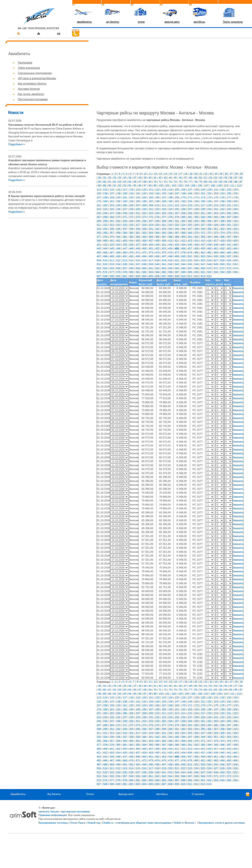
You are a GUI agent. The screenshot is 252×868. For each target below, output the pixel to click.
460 (209, 248)
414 (196, 241)
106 (200, 186)
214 (183, 205)
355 (99, 233)
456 (183, 248)
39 (145, 178)
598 (105, 276)
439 (216, 245)
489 (112, 256)
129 (203, 190)
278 (170, 217)
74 (175, 182)
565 (177, 268)
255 (164, 213)
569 (203, 268)
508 (235, 256)
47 (185, 178)
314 (118, 225)
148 (183, 193)
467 (112, 253)
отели (141, 22)
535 (125, 264)
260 (196, 213)
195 (203, 201)
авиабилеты (84, 22)
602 (131, 276)
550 (222, 264)
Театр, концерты (233, 22)
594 (222, 272)
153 (216, 193)
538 (144, 264)
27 (231, 174)
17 (181, 174)
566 (183, 268)
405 (138, 241)
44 (170, 178)
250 (131, 213)
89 (104, 186)
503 (203, 256)
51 (206, 178)
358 (118, 233)
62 (115, 182)
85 (231, 182)
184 (131, 201)
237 (190, 209)
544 (183, 264)
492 (131, 256)
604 (144, 276)
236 (183, 209)
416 (209, 241)
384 (144, 237)
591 (203, 272)
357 (112, 233)
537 (138, 264)
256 (170, 213)
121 (151, 190)
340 (144, 229)
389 (177, 237)
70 (155, 182)
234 (170, 209)
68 (145, 182)
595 (229, 272)
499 (177, 256)
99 (155, 186)
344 (170, 229)
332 (235, 225)
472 (144, 253)
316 (131, 225)
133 (229, 190)
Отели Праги (77, 823)
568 (196, 268)
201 (99, 205)
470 (131, 253)
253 (151, 213)
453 (164, 248)
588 (183, 272)
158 (105, 197)
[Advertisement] (48, 255)
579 (125, 272)
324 (183, 225)
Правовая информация (53, 815)
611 (190, 276)
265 (229, 213)
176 (222, 197)
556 (118, 268)
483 (216, 253)
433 (177, 245)
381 (125, 237)
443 (99, 248)
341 (151, 229)
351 (216, 229)
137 (112, 193)
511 (112, 260)
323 (177, 225)
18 (186, 174)
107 (206, 186)
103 (180, 186)
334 (105, 229)
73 (170, 182)
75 (180, 182)
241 (216, 209)
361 (138, 233)
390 (183, 237)
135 (99, 193)
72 (165, 182)
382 (131, 237)
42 (160, 178)
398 (235, 237)
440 (222, 245)
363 (151, 233)
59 (99, 182)
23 (211, 174)
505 (216, 256)
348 (196, 229)
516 (144, 260)
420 (235, 241)
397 (229, 237)
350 (209, 229)
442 (235, 245)
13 (160, 174)
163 (138, 197)
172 (196, 197)
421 (99, 245)
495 (151, 256)
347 (190, 229)
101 (167, 186)
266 (235, 213)
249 (125, 213)
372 (209, 233)
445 (112, 248)
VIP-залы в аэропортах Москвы (37, 78)
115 (112, 190)
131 (216, 190)
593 (216, 272)
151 (203, 193)
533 (112, 264)
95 (135, 186)
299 (164, 221)
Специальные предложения (35, 73)
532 (105, 264)
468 (118, 253)
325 (190, 225)
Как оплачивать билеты (32, 83)
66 (135, 182)
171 (190, 197)
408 (157, 241)
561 (151, 268)
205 (125, 205)
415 (203, 241)
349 (203, 229)
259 (190, 213)
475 (164, 253)
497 (164, 256)
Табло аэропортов (29, 68)
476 (170, 253)
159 (112, 197)
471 (138, 253)
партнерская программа (75, 811)
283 (203, 217)
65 (130, 182)
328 (209, 225)
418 (222, 241)
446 (118, 248)
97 (145, 186)
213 (177, 205)
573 (229, 268)
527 (216, 260)
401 (112, 241)
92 (120, 186)
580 (131, 272)
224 (105, 209)
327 (203, 225)
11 (150, 174)
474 (157, 253)
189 (164, 201)
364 (157, 233)
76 (185, 182)
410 (170, 241)
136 (105, 193)
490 (118, 256)
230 (144, 209)
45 (175, 178)
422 (105, 245)
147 (177, 193)
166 (157, 197)
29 (241, 174)
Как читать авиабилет (31, 94)
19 (191, 174)
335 (112, 229)
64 (125, 182)
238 (196, 209)
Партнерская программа (33, 99)
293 (125, 221)
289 (99, 221)
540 (157, 264)
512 (118, 260)
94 (130, 186)
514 (131, 260)
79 (201, 182)
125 (177, 190)
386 (157, 237)
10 (145, 174)
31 (104, 178)
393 (203, 237)
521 (177, 260)
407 (151, 241)
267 (99, 217)
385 (151, 237)
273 (138, 217)
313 (112, 225)
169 (177, 197)
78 (195, 182)
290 (105, 221)
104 (187, 186)
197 (216, 201)
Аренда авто (126, 794)
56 (231, 178)
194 (196, 201)
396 (222, 237)
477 (177, 253)
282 (196, 217)
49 (195, 178)
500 (183, 256)
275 (151, 217)
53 (216, 178)
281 (190, 217)
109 (219, 186)
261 (203, 213)
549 (216, 264)
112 (239, 186)
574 (235, 268)
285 (216, 217)
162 (131, 197)
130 (209, 190)
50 (201, 178)
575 (99, 272)
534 (118, 264)
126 (183, 190)
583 (151, 272)
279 (177, 217)
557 (125, 268)
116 (118, 190)
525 (203, 260)
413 (190, 241)
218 (209, 205)
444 (105, 248)
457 (190, 248)
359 (125, 233)
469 (125, 253)
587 (177, 272)
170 (183, 197)
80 (206, 182)
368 (183, 233)
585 (164, 272)
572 (222, 268)
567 (190, 268)
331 (229, 225)
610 (183, 276)
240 (209, 209)
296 (144, 221)
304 (196, 221)
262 (209, 213)
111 (232, 186)
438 (209, 245)
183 (125, 201)
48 (190, 178)
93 (125, 186)
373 (216, 233)
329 (216, 225)
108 (213, 186)
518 (157, 260)
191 (177, 201)
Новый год (94, 823)
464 (235, 248)
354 (235, 229)
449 (138, 248)
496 (157, 256)
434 (183, 245)
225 (112, 209)
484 (222, 253)
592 (209, 272)
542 (170, 264)
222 (235, 205)
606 (157, 276)
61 (109, 182)
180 (105, 201)
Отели (90, 794)
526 (209, 260)
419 (229, 241)
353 (229, 229)
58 (241, 178)
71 (160, 182)
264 (222, 213)
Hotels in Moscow (184, 823)
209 (151, 205)
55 (226, 178)
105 (193, 186)
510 (105, 260)
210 (157, 205)
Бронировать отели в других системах (222, 823)
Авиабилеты (18, 794)
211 (164, 205)
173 (203, 197)
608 (170, 276)
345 (177, 229)
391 (190, 237)
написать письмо (49, 811)
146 (170, 193)
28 (236, 174)
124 (170, 190)
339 (138, 229)
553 (99, 268)
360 (131, 233)
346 (183, 229)
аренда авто (172, 22)
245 (99, 213)
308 (222, 221)
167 (164, 197)
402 (118, 241)
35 (125, 178)
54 (221, 178)
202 (105, 205)
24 (216, 174)
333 (99, 229)
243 (229, 209)
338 (131, 229)
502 (196, 256)
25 (221, 174)
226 (118, 209)
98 (150, 186)
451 (151, 248)
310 (235, 221)
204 (118, 205)
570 (209, 268)
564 (170, 268)
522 (183, 260)
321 (164, 225)
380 (118, 237)
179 (99, 201)
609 (177, 276)
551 (229, 264)
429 (151, 245)
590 (196, 272)
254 (157, 213)
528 (222, 260)
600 (118, 276)
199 (229, 201)
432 (170, 245)
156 (235, 193)
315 (125, 225)
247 (112, 213)
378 (105, 237)
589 (190, 272)
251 (138, 213)
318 (144, 225)
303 (190, 221)
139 (125, 193)
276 (157, 217)
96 (140, 186)
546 (196, 264)
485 (229, 253)
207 (138, 205)
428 (144, 245)
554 (105, 268)
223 (99, 209)
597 (99, 276)
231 (151, 209)
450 (144, 248)
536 (131, 264)
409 (164, 241)
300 (170, 221)
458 (196, 248)
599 (112, 276)
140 (131, 193)
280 (183, 217)
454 (170, 248)
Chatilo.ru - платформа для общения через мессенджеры (137, 823)
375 (229, 233)
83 (221, 182)
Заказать (238, 288)
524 (196, 260)
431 (164, 245)
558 (131, 268)
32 (109, 178)
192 (183, 201)
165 (151, 197)
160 (118, 197)
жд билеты (113, 22)
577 (112, 272)
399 (99, 241)
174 (209, 197)
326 (196, 225)
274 (144, 217)
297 (151, 221)
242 (222, 209)
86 (236, 182)
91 (115, 186)
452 (157, 248)
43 (165, 178)
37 (135, 178)
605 (151, 276)
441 (229, 245)
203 (112, 205)
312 (105, 225)
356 (105, 233)
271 (125, 217)
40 (150, 178)
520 (170, 260)
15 (171, 174)
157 (99, 197)
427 (138, 245)
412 (183, 241)
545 (190, 264)
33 (115, 178)
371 (203, 233)
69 (150, 182)
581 (138, 272)
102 (174, 186)
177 (229, 197)
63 (120, 182)
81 (211, 182)
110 (226, 186)
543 (177, 264)
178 (235, 197)
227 (125, 209)
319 (151, 225)
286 (222, 217)
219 (216, 205)
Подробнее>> (17, 144)
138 (118, 193)
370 (196, 233)
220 (222, 205)
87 (241, 182)
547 (203, 264)
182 (118, 201)
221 (229, 205)
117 (125, 190)
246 (105, 213)
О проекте (198, 794)
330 (222, 225)
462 (222, 248)
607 (164, 276)
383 (138, 237)
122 (157, 190)
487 (99, 256)
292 (118, 221)
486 (235, 253)
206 (131, 205)
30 (99, 178)
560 (144, 268)
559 (138, 268)
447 (125, 248)
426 (131, 245)
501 (190, 256)
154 (222, 193)
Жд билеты (54, 794)
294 (131, 221)
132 (222, 190)
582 (144, 272)
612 (196, 276)
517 (151, 260)
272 (131, 217)
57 (236, 178)
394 (209, 237)
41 (155, 178)
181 (112, 201)
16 (176, 174)
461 (216, 248)
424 (118, 245)
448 (131, 248)
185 (138, 201)
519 (164, 260)
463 (229, 248)
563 (164, 268)
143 (151, 193)
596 (235, 272)
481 (203, 253)
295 (138, 221)
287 (229, 217)
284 (209, 217)
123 (164, 190)
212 (170, 205)
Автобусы (162, 794)
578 (118, 272)
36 (130, 178)
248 (118, 213)
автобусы (199, 22)
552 (235, 264)
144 (157, 193)
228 (131, 209)
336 (118, 229)
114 (105, 190)
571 (216, 268)
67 (140, 182)
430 (157, 245)
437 (203, 245)
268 (105, 217)
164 (144, 197)
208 (144, 205)
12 (155, 174)
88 (99, 186)
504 (209, 256)
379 (112, 237)
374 (222, 233)
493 (138, 256)
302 (183, 221)
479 (190, 253)
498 (170, 256)
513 (125, 260)
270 (118, 217)
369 (190, 233)
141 (138, 193)
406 (144, 241)
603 (138, 276)
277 (164, 217)
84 (226, 182)
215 (190, 205)
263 (216, 213)
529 (229, 260)
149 (190, 193)
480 (196, 253)
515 (138, 260)
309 (229, 221)
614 (209, 276)
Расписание (25, 62)
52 (211, 178)
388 (170, 237)
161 (125, 197)
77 (190, 182)
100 (161, 186)
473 (151, 253)
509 (99, 260)
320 (157, 225)
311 (99, 225)
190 (170, 201)
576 (105, 272)
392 (196, 237)
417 (216, 241)
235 (177, 209)
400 (105, 241)
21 (201, 174)
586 (170, 272)
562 (157, 268)
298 (157, 221)
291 (112, 221)
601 (125, 276)
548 (209, 264)
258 (183, 213)
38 (140, 178)
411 (177, 241)
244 (235, 209)
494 (144, 256)
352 (222, 229)
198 (222, 201)
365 (164, 233)
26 (226, 174)
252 (144, 213)
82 (216, 182)
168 (170, 197)
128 (196, 190)
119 (138, 190)
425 (125, 245)
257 (177, 213)
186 (144, 201)
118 (131, 190)
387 (164, 237)
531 (99, 264)
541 (164, 264)
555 (112, 268)
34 (120, 178)
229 (138, 209)
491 (125, 256)
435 (190, 245)
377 (99, 237)
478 (183, 253)
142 (144, 193)
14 (165, 174)
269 (112, 217)
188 (157, 201)
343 (164, 229)
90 (109, 186)
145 (164, 193)
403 (125, 241)
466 (105, 253)
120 (144, 190)
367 (177, 233)
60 (104, 182)
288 (235, 217)
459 (203, 248)
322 (170, 225)
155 (229, 193)
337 (125, 229)
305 (203, 221)
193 (190, 201)
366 (170, 233)
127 (190, 190)
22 (206, 174)
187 (151, 201)
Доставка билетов (29, 89)
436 (196, 245)
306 (209, 221)
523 (190, 260)
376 (235, 233)
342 (157, 229)
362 (144, 233)
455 (177, 248)
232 (157, 209)
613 (203, 276)
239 (203, 209)
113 (99, 190)
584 (157, 272)
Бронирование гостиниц (53, 823)
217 (203, 205)
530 (235, 260)
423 (112, 245)
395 (216, 237)
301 (177, 221)
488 (105, 256)
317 (138, 225)
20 (196, 174)
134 (235, 190)
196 (209, 201)
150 (196, 193)
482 (209, 253)
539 (151, 264)
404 (131, 241)
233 (164, 209)
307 (216, 221)
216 (196, 205)
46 (180, 178)
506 (222, 256)
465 (99, 253)
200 (235, 201)
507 (229, 256)
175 (216, 197)
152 (209, 193)
